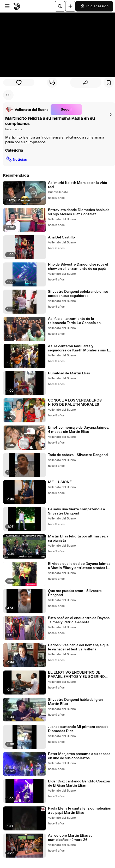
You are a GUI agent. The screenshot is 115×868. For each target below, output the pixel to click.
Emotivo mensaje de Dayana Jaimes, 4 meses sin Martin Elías (79, 430)
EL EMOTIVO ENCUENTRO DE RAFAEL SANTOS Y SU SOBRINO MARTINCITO (76, 675)
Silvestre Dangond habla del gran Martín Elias (75, 702)
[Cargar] (70, 6)
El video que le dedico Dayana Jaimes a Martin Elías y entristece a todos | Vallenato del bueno (79, 566)
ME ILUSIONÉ (60, 482)
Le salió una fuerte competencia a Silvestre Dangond (76, 511)
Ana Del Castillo (61, 237)
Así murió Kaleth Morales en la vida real (77, 185)
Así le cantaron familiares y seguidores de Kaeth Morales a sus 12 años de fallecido (79, 348)
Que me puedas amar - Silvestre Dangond (75, 593)
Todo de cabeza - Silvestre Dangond (78, 455)
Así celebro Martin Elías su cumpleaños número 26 (70, 838)
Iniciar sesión (94, 6)
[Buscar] (60, 6)
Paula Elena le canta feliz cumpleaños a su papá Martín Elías (79, 811)
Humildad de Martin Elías (69, 373)
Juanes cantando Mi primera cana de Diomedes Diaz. (78, 729)
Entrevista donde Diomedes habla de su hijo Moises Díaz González (79, 212)
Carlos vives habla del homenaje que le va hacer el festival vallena (78, 647)
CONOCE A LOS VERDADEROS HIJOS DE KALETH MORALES (75, 403)
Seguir (66, 110)
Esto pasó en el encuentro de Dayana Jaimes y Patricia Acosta (79, 620)
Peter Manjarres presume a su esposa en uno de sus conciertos (79, 756)
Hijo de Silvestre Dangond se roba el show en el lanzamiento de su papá (78, 267)
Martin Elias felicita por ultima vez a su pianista (78, 538)
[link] (27, 110)
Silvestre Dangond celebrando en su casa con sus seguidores (78, 294)
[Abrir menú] (7, 6)
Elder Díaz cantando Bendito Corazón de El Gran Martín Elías (79, 783)
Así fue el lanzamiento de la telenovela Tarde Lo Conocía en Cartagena (74, 321)
